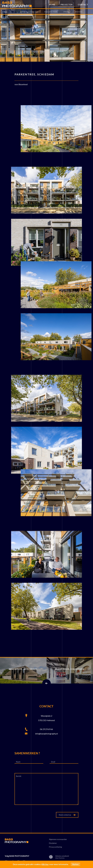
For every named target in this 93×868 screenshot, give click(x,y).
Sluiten (75, 864)
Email (53, 762)
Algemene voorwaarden (58, 839)
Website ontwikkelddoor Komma (59, 857)
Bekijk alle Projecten (29, 12)
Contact (83, 5)
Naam (18, 762)
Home (52, 5)
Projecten (67, 5)
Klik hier (45, 864)
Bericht (19, 776)
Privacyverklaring (55, 847)
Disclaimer (53, 843)
